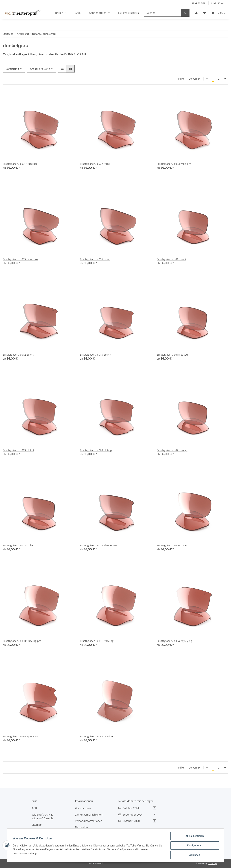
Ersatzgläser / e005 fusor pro (20, 259)
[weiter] (225, 79)
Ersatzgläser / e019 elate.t (18, 450)
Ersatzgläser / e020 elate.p (96, 450)
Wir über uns (83, 808)
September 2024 (137, 815)
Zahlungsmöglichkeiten (89, 815)
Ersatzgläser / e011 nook (172, 259)
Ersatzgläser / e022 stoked (19, 545)
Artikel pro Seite (40, 69)
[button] (196, 13)
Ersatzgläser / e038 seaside (96, 736)
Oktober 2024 (137, 808)
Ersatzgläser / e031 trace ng (97, 641)
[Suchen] (163, 13)
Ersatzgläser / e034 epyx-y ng (174, 641)
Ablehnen (194, 855)
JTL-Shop (212, 863)
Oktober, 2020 (137, 821)
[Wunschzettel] (204, 13)
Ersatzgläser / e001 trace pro (20, 164)
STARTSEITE (199, 3)
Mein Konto (218, 3)
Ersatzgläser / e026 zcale (172, 545)
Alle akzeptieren (194, 836)
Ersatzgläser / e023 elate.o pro (98, 545)
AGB (34, 808)
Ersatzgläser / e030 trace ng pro (22, 641)
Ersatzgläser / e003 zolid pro (174, 164)
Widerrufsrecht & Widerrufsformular (43, 816)
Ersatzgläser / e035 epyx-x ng (20, 736)
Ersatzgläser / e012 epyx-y (19, 355)
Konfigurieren (194, 846)
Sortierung (12, 69)
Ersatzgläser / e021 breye (172, 450)
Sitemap (37, 825)
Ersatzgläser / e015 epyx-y (96, 355)
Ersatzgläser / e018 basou (172, 355)
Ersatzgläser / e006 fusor (95, 259)
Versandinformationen (89, 821)
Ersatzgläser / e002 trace (95, 164)
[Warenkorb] (218, 13)
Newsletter (82, 827)
